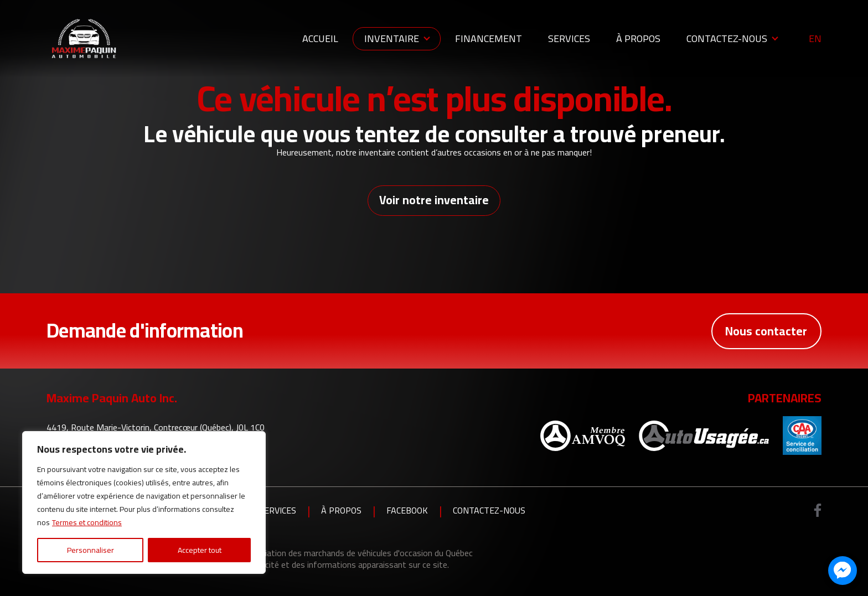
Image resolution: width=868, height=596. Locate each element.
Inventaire (392, 38)
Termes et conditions (87, 522)
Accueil (320, 38)
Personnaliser (91, 550)
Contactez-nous (727, 38)
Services (569, 38)
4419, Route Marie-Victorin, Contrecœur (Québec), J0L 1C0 (156, 428)
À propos (638, 38)
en (815, 39)
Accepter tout (200, 550)
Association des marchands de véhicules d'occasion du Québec (357, 554)
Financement (489, 38)
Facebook (407, 511)
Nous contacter (766, 331)
